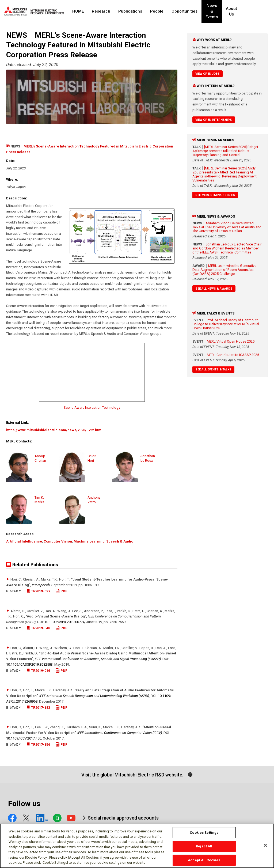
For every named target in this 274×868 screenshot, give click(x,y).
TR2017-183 (38, 708)
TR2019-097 (38, 591)
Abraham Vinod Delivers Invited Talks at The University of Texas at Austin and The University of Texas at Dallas (227, 227)
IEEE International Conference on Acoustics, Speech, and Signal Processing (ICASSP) (98, 659)
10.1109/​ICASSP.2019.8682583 (29, 664)
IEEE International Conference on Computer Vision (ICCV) (120, 733)
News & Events (216, 11)
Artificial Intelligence (24, 541)
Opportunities (184, 11)
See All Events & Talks (213, 369)
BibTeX (13, 591)
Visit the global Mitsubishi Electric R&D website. (132, 775)
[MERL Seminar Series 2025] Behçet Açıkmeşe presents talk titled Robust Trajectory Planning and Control (225, 151)
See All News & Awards (214, 289)
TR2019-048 (38, 628)
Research (101, 11)
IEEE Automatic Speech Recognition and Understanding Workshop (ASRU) (94, 696)
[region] (137, 846)
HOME (78, 11)
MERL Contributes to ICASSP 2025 (233, 355)
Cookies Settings (204, 833)
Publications (130, 11)
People (157, 11)
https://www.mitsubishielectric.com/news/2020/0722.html (54, 430)
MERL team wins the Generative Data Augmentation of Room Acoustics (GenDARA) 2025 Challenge (224, 270)
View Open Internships (214, 120)
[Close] (265, 845)
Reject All (204, 846)
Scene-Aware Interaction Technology (92, 408)
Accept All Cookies (204, 860)
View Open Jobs (208, 74)
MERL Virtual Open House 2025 (231, 341)
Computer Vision (58, 541)
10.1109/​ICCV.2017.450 (24, 738)
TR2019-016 (38, 671)
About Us (241, 11)
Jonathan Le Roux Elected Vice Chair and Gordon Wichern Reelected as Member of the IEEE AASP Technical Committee (227, 248)
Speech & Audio (120, 541)
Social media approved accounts (123, 818)
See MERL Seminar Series (215, 195)
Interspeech (41, 585)
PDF (61, 591)
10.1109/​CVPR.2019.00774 (64, 622)
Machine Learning (89, 541)
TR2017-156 (38, 744)
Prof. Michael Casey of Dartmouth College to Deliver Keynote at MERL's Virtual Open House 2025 (226, 324)
